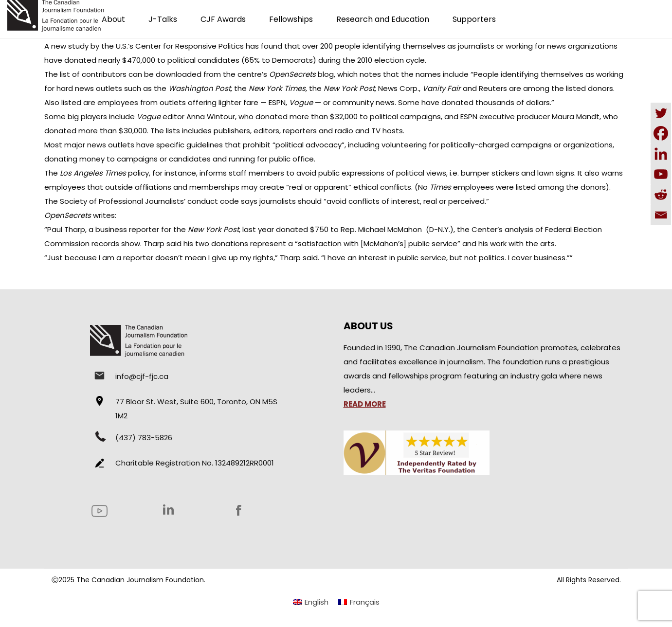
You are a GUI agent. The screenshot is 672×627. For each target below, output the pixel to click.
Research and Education (383, 19)
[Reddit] (661, 195)
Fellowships (291, 19)
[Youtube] (661, 174)
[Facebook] (661, 133)
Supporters (474, 19)
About (113, 19)
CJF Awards (223, 19)
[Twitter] (661, 113)
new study (70, 46)
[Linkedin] (661, 154)
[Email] (661, 215)
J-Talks (163, 19)
